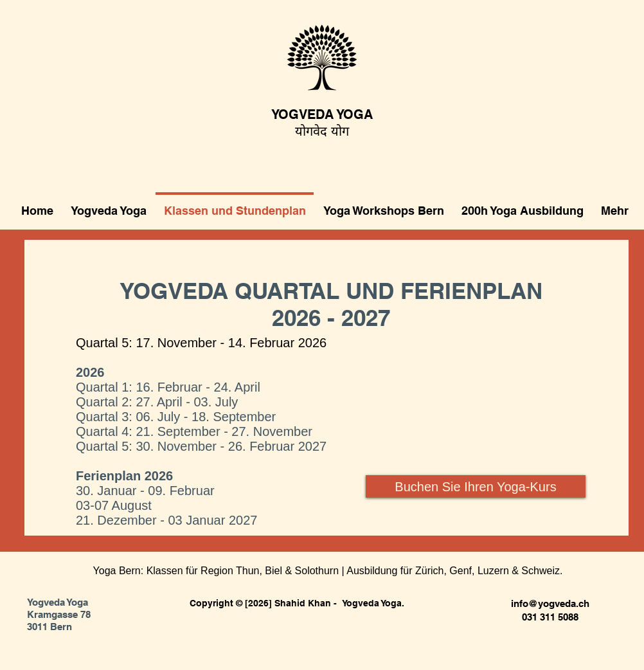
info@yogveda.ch (550, 603)
